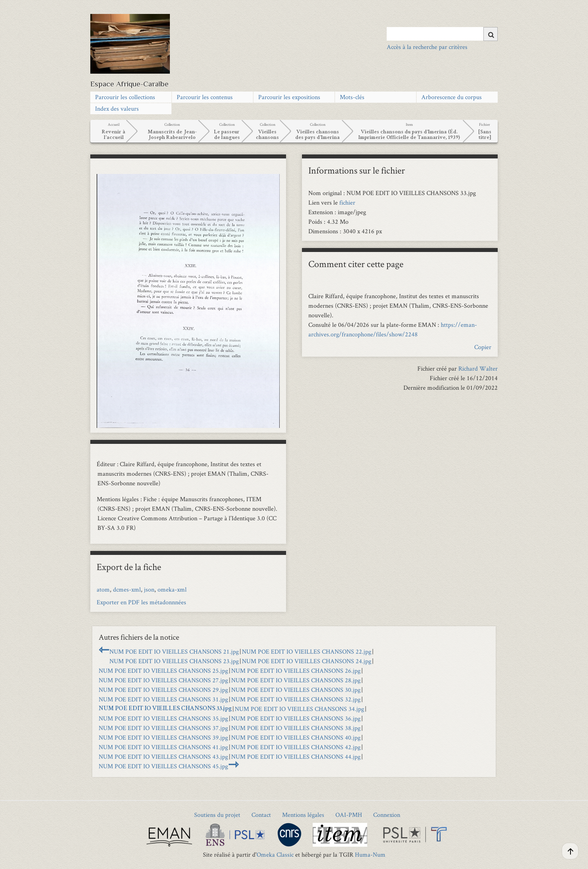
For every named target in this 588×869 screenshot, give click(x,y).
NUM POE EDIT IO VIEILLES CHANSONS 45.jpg (163, 766)
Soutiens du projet (217, 815)
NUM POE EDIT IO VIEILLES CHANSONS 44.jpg (296, 757)
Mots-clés (352, 97)
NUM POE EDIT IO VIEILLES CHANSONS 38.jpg (296, 728)
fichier (347, 202)
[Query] (442, 34)
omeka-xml (172, 589)
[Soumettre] (491, 34)
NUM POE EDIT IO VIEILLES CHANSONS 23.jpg (174, 661)
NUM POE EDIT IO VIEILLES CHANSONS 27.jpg (163, 680)
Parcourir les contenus (205, 97)
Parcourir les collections (125, 97)
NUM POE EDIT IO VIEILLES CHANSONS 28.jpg (296, 680)
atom (103, 589)
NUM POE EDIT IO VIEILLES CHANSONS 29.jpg (163, 690)
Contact (261, 815)
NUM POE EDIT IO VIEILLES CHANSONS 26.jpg (296, 671)
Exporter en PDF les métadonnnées (141, 602)
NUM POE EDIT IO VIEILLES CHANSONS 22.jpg (307, 651)
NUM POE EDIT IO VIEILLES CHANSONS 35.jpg (163, 718)
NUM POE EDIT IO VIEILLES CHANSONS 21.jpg (174, 651)
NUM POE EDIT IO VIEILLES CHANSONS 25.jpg (163, 671)
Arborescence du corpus (452, 97)
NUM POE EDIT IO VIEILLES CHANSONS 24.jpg (307, 661)
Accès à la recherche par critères (427, 47)
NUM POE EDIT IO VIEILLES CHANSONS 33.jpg (165, 709)
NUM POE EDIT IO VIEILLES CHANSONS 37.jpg (163, 728)
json (149, 589)
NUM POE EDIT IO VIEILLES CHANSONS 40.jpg (296, 737)
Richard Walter (478, 368)
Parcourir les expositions (289, 97)
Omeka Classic (275, 854)
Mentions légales (303, 815)
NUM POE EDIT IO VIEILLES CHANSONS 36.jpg (296, 718)
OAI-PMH (349, 815)
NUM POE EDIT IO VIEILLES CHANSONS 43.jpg (163, 757)
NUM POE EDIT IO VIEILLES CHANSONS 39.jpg (163, 737)
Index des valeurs (117, 108)
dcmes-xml (127, 589)
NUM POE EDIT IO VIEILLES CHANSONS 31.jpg (163, 699)
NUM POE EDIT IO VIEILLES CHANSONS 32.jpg (296, 699)
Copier (483, 347)
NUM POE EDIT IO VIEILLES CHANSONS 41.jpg (163, 747)
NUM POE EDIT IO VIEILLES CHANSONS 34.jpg (299, 709)
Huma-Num (370, 854)
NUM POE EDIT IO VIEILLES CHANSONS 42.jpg (296, 747)
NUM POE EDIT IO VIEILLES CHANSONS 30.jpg (296, 690)
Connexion (387, 815)
